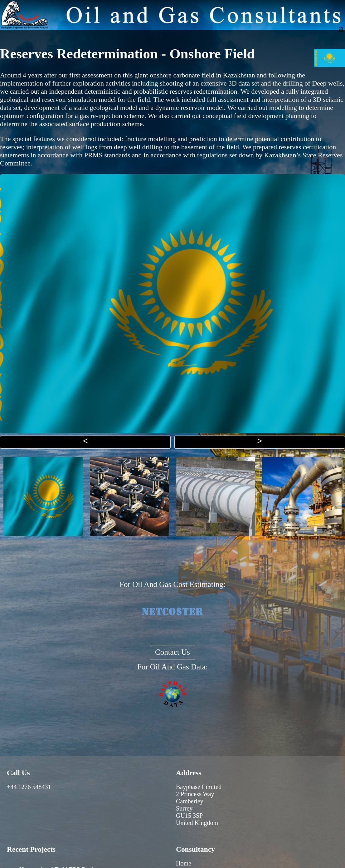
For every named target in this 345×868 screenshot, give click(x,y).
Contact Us (172, 652)
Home (184, 863)
